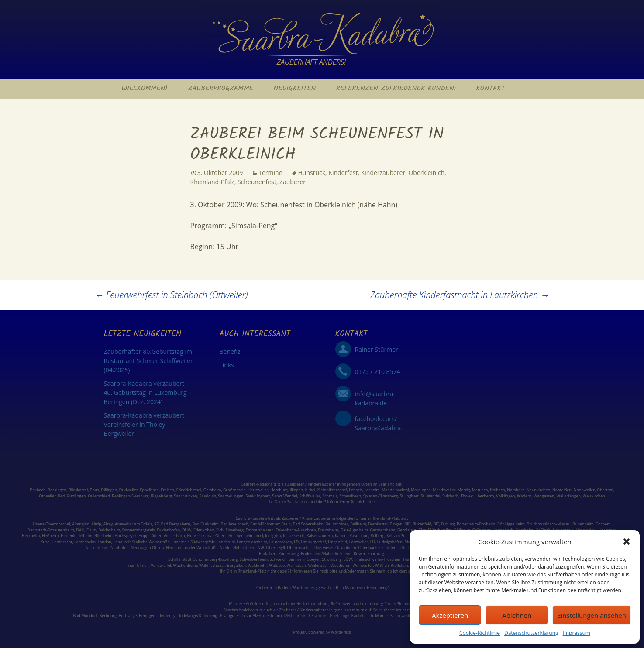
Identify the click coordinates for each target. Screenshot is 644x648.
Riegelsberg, (162, 496)
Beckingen (57, 490)
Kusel (46, 542)
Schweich (278, 559)
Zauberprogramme (220, 88)
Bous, (95, 490)
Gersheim (212, 490)
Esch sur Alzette (251, 615)
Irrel (259, 536)
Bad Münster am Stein (270, 524)
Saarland (387, 484)
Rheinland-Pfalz (212, 182)
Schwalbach (350, 496)
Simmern (297, 559)
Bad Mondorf (85, 615)
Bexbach (38, 490)
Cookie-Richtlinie (480, 633)
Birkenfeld (422, 524)
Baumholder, (338, 524)
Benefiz (230, 351)
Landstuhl (226, 542)
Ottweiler (47, 496)
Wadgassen (544, 496)
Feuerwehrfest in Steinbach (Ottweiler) (172, 295)
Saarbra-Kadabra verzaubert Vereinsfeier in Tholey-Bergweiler (144, 424)
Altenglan (81, 524)
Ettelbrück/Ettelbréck (286, 615)
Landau (105, 542)
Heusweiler (258, 490)
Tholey (467, 496)
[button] (627, 542)
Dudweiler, (129, 490)
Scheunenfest (257, 182)
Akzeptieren (450, 615)
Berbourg (108, 615)
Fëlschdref (318, 615)
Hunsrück (312, 173)
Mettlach (480, 490)
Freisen (168, 490)
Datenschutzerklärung (531, 633)
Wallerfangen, (569, 496)
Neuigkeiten (294, 88)
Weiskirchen (594, 496)
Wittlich (382, 565)
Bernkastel (378, 524)
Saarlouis (207, 496)
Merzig (464, 490)
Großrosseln (234, 490)
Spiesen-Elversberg (381, 496)
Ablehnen (517, 615)
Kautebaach (362, 615)
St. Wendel (431, 496)
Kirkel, (311, 490)
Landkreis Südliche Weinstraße (142, 542)
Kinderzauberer (383, 173)
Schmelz (330, 496)
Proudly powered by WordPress (322, 632)
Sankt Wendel (284, 496)
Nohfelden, (562, 490)
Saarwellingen (231, 496)
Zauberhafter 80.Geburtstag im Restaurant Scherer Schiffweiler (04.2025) (148, 361)
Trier (131, 565)
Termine (270, 173)
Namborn (516, 490)
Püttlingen (77, 496)
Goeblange (339, 615)
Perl (62, 496)
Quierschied (99, 496)
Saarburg (376, 554)
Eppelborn (149, 490)
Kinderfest (343, 173)
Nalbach (497, 490)
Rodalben (268, 554)
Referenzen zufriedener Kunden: (396, 88)
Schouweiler (401, 615)
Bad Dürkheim (205, 524)
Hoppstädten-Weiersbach (162, 536)
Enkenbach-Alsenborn (296, 530)
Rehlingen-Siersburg (130, 496)
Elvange (227, 615)
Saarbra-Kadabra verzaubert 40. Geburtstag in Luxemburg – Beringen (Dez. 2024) (148, 393)
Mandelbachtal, (396, 490)
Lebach (355, 490)
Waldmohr (258, 565)
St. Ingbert (409, 496)
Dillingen (109, 490)
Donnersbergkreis (138, 530)
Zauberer (293, 182)
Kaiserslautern (320, 536)
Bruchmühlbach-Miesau (548, 524)
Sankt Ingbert (258, 496)
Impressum (577, 633)
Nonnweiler (584, 490)
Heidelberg (377, 588)
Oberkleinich (426, 173)
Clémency (167, 615)
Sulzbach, (451, 496)
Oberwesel (323, 547)
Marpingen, (421, 490)
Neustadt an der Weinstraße (192, 547)
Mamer (382, 615)
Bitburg (448, 524)
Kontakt (490, 88)
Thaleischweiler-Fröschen (377, 559)
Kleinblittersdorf (332, 490)
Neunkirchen (538, 490)
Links (227, 365)
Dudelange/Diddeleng (197, 615)
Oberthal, (606, 490)
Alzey (108, 524)
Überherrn (484, 496)
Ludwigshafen (390, 542)
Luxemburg (318, 604)
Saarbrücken (186, 496)
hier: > (409, 604)
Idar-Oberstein (220, 536)
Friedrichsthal (189, 490)
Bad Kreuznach (234, 524)
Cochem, (604, 524)
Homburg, (279, 490)
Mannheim (355, 588)
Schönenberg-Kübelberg (215, 559)
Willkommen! (145, 88)
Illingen (296, 490)
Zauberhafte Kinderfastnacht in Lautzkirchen (460, 295)
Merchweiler (444, 490)
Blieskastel (78, 490)
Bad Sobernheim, (309, 524)
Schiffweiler (310, 496)
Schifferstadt (180, 559)
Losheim (372, 490)
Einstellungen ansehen (592, 615)
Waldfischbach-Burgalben (222, 565)
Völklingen (505, 496)
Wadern (524, 496)
